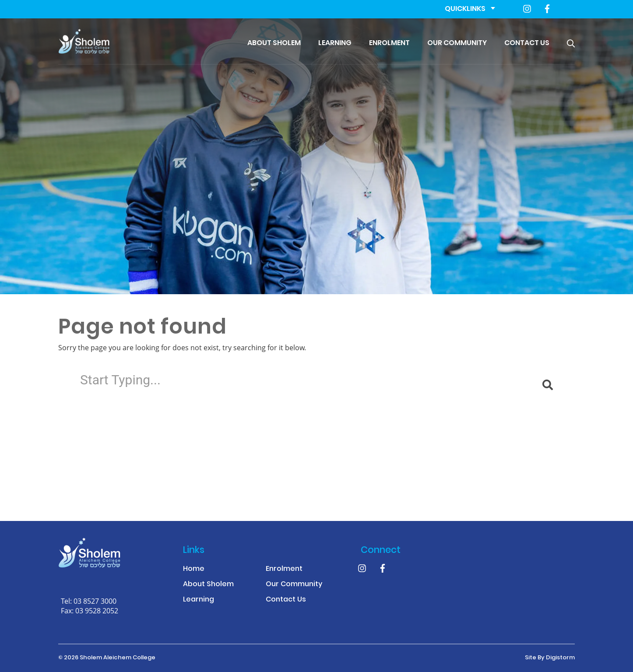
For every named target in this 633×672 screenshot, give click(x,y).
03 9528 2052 (97, 610)
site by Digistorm (550, 658)
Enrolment (389, 43)
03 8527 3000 (95, 601)
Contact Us (527, 43)
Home (194, 569)
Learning (335, 43)
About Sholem (274, 43)
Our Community (457, 43)
